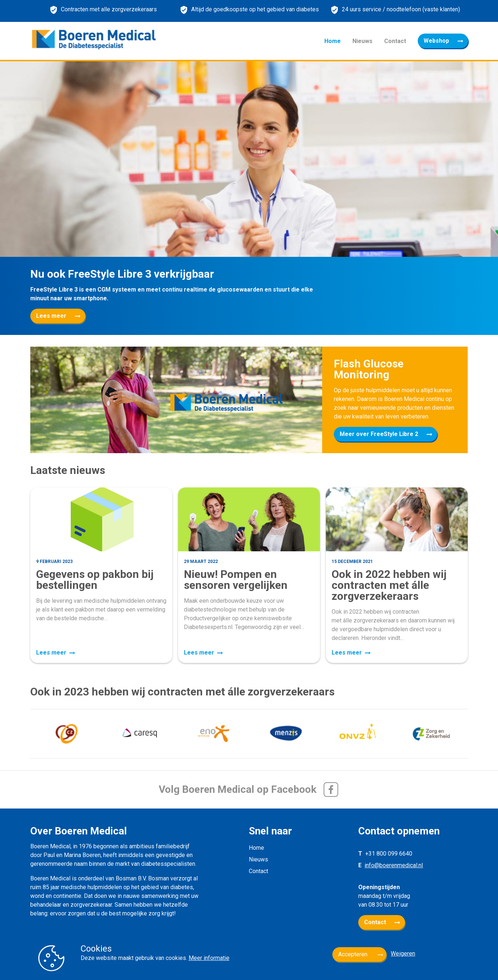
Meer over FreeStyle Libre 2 (379, 434)
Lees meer (51, 316)
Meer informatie (209, 958)
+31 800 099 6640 (389, 854)
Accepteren (353, 954)
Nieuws (362, 41)
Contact (395, 41)
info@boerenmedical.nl (394, 865)
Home (333, 41)
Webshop (436, 41)
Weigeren (403, 954)
